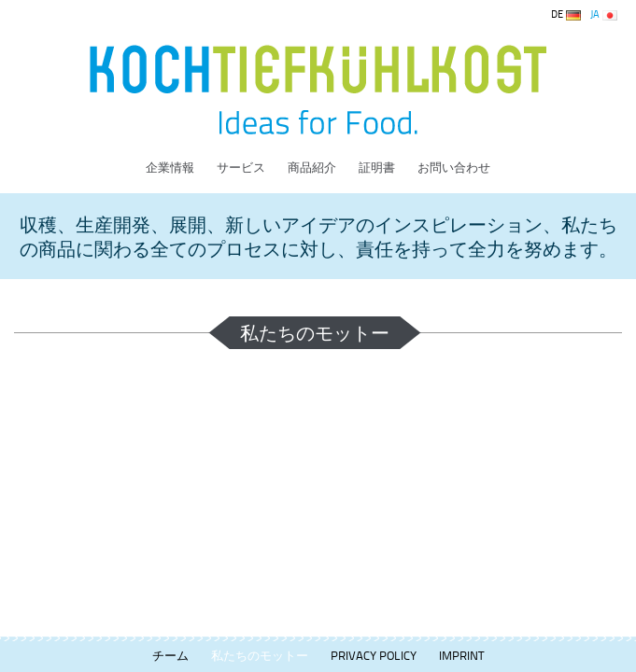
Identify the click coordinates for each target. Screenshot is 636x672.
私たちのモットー (260, 655)
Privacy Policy (374, 655)
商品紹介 (312, 167)
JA (604, 14)
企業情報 (170, 167)
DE (566, 14)
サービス (241, 167)
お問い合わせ (454, 167)
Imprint (461, 655)
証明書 (377, 167)
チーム (170, 655)
